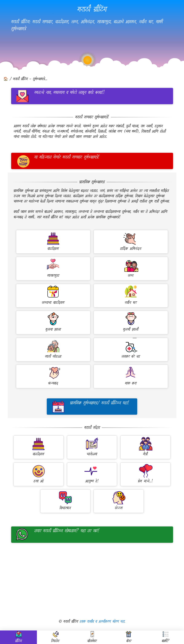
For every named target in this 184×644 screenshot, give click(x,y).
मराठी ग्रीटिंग (92, 9)
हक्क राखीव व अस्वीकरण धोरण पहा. (103, 621)
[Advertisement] (92, 581)
